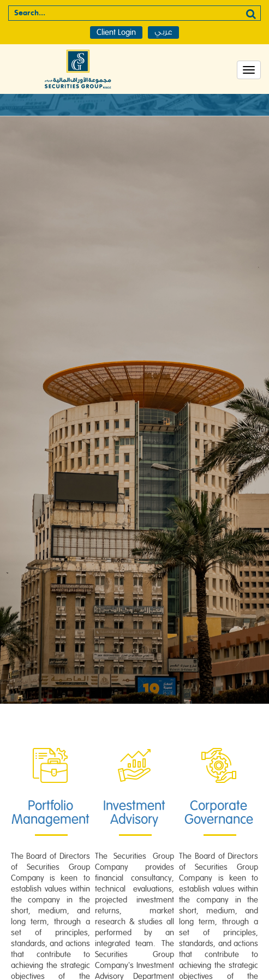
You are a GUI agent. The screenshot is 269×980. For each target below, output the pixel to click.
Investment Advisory (134, 813)
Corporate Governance (219, 813)
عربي (163, 32)
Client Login (116, 32)
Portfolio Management (50, 813)
